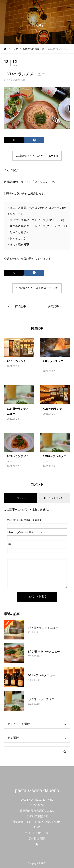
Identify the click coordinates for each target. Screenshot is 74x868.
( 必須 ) (24, 520)
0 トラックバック (53, 498)
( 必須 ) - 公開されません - (26, 532)
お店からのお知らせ (15, 80)
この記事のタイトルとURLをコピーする (37, 156)
